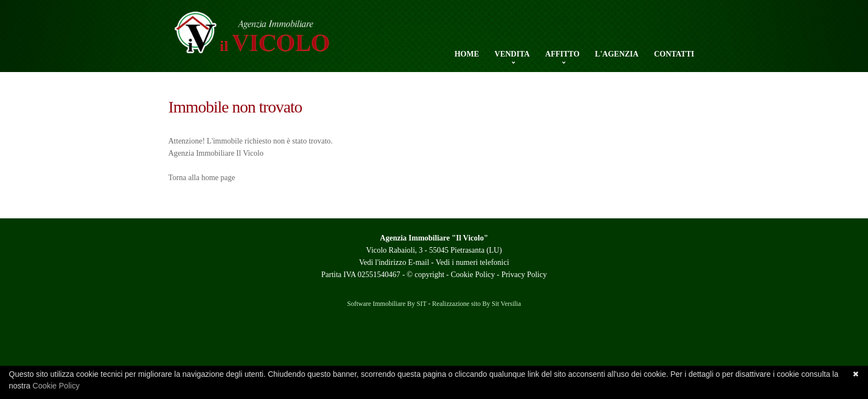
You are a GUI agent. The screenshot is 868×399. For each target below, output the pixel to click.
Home (467, 54)
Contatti (674, 54)
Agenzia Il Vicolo (271, 39)
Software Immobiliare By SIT (387, 304)
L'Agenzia (617, 54)
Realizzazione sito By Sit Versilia (477, 304)
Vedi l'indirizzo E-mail (394, 262)
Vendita (512, 55)
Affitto (562, 55)
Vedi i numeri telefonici (472, 262)
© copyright (426, 275)
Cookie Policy (473, 275)
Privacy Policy (524, 275)
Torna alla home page (202, 178)
